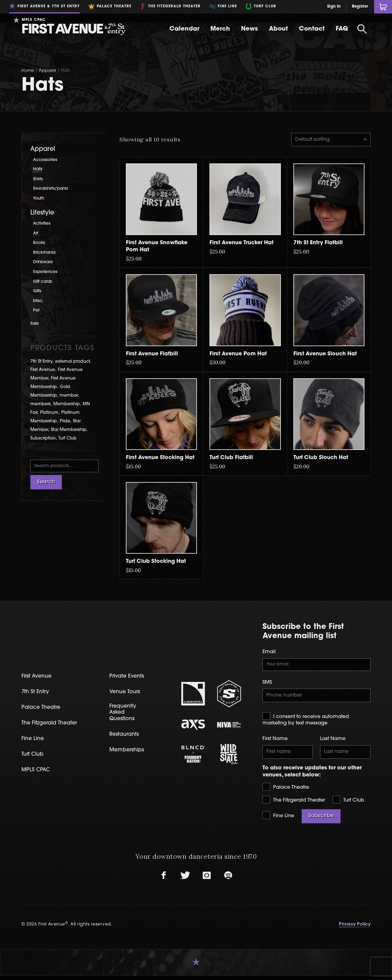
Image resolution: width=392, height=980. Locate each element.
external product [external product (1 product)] (72, 362)
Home (28, 71)
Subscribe (321, 821)
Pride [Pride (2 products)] (65, 421)
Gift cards (44, 282)
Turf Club (348, 804)
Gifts (38, 291)
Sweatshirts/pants (52, 189)
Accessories (46, 160)
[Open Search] (362, 29)
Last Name (333, 742)
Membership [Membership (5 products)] (67, 404)
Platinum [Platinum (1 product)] (49, 413)
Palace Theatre (286, 791)
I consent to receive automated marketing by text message (306, 722)
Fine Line (278, 820)
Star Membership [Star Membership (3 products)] (69, 430)
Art (36, 233)
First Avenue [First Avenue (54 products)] (43, 370)
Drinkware (44, 262)
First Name (275, 742)
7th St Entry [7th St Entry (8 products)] (41, 362)
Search (46, 483)
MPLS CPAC (37, 773)
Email (269, 653)
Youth (39, 198)
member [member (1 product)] (69, 396)
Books (40, 243)
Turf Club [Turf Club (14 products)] (68, 438)
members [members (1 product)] (40, 404)
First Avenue (38, 678)
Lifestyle (42, 213)
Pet (36, 310)
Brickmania (46, 253)
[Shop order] (328, 140)
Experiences (47, 272)
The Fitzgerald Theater (294, 804)
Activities (43, 224)
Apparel (49, 71)
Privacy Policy (355, 929)
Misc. (39, 301)
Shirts (39, 179)
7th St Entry (37, 694)
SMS (267, 685)
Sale (35, 324)
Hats (38, 169)
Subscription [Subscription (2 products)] (43, 438)
